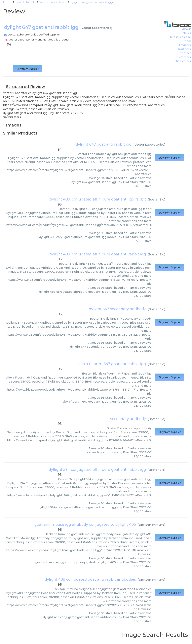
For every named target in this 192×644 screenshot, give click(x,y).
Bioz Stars (184, 57)
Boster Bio (157, 199)
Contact (185, 53)
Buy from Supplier (27, 69)
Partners (185, 49)
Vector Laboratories (96, 28)
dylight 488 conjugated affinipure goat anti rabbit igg (98, 254)
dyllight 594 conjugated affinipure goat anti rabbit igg (97, 470)
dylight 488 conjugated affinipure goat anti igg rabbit (98, 199)
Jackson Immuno (151, 525)
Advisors (185, 45)
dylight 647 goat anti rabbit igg (104, 144)
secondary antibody (128, 419)
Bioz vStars (183, 61)
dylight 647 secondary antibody (117, 309)
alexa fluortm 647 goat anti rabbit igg (112, 364)
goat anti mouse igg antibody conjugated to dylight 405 (85, 525)
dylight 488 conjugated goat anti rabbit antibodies (90, 579)
